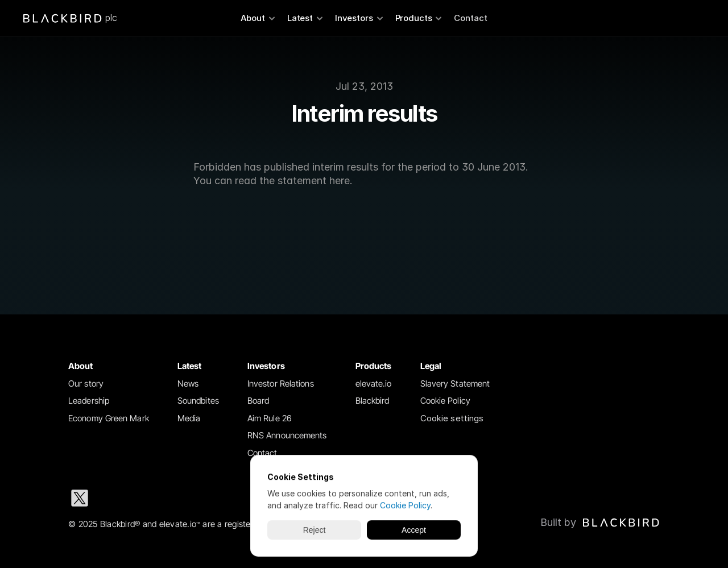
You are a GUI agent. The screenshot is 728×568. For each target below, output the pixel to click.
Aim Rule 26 (270, 418)
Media (189, 418)
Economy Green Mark (109, 418)
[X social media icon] (80, 498)
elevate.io (374, 383)
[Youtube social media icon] (225, 498)
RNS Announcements (287, 435)
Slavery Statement (455, 383)
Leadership (89, 401)
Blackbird (373, 401)
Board (258, 401)
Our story (86, 383)
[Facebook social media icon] (189, 498)
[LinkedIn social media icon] (116, 498)
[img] (621, 523)
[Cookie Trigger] (452, 419)
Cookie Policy (445, 401)
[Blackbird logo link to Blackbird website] (600, 523)
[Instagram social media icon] (152, 498)
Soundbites (198, 401)
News (188, 383)
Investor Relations (281, 383)
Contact (471, 18)
